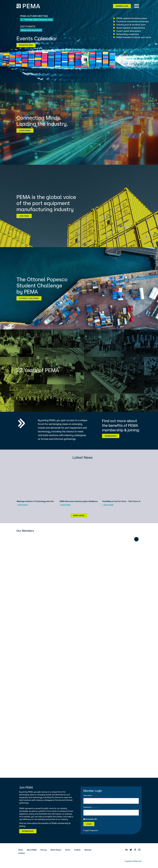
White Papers (56, 850)
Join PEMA (24, 216)
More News (79, 516)
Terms (68, 850)
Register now (26, 45)
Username (91, 796)
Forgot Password (91, 830)
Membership (111, 436)
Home (21, 850)
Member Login (122, 6)
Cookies (77, 850)
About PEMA (32, 850)
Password (91, 807)
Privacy (44, 850)
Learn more (25, 131)
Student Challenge (29, 298)
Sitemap (88, 850)
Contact (22, 853)
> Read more (22, 505)
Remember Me (91, 819)
